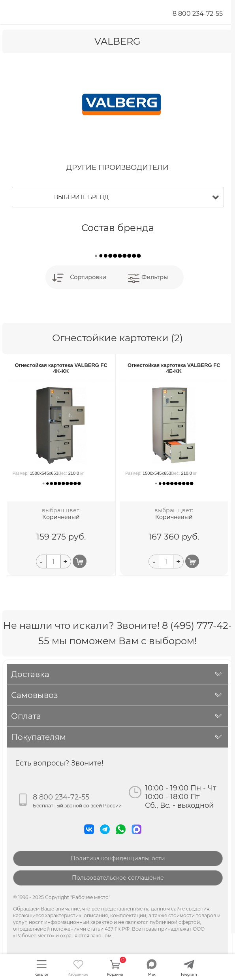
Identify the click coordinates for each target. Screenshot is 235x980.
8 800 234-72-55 (198, 14)
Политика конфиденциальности (118, 858)
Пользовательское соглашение (118, 878)
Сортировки (88, 277)
